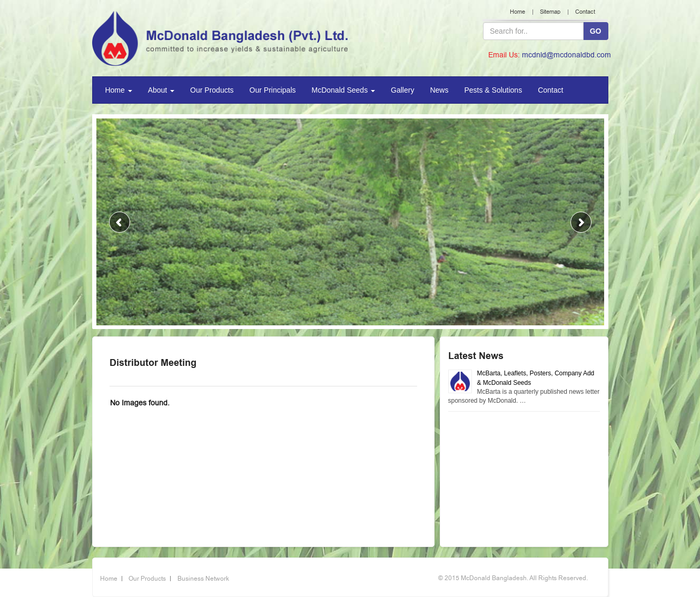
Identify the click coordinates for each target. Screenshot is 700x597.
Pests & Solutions (493, 90)
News (439, 90)
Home (517, 12)
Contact (585, 12)
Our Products (212, 90)
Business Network (203, 579)
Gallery (402, 90)
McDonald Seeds (344, 90)
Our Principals (273, 90)
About (161, 90)
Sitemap (550, 12)
